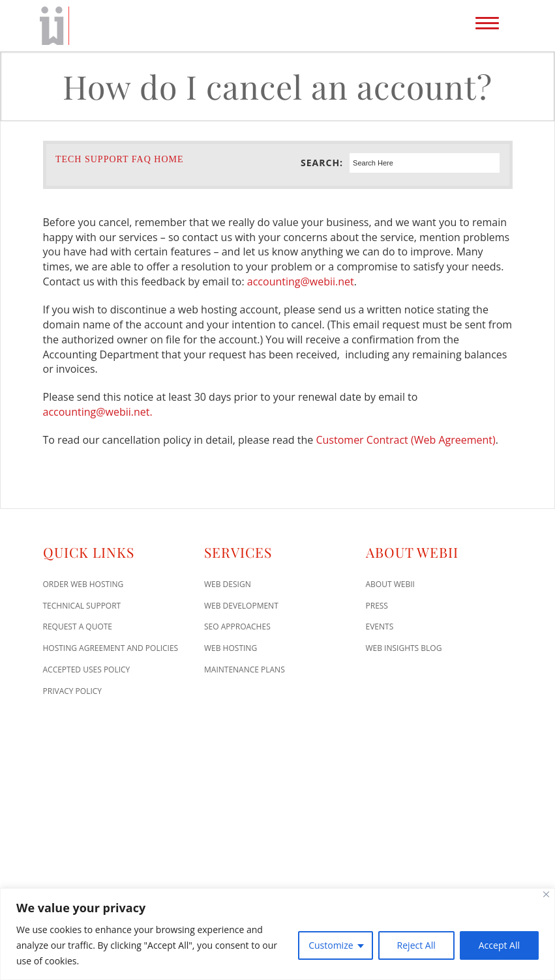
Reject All (416, 945)
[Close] (546, 894)
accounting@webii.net (301, 281)
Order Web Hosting (83, 584)
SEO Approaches (237, 627)
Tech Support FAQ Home (120, 159)
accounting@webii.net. (98, 412)
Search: (322, 163)
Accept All (499, 945)
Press (377, 606)
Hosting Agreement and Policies (111, 648)
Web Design (228, 584)
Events (380, 627)
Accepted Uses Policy (87, 670)
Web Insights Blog (404, 648)
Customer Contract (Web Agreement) (405, 440)
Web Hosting (231, 648)
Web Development (241, 606)
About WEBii (390, 584)
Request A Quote (78, 627)
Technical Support (82, 606)
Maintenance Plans (245, 670)
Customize (331, 945)
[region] (277, 934)
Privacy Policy (73, 691)
